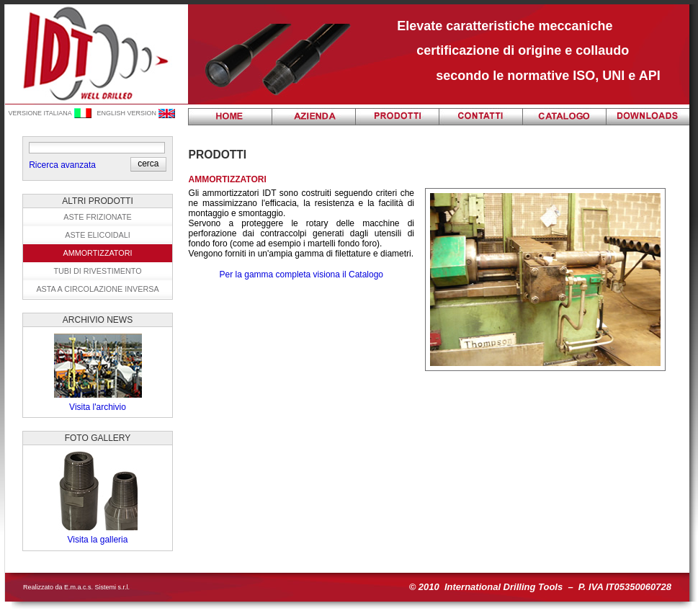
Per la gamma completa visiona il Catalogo (301, 274)
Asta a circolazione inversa (97, 289)
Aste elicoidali (98, 235)
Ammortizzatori (98, 253)
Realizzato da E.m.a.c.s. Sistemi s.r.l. (76, 587)
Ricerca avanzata (62, 165)
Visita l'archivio (98, 407)
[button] (148, 164)
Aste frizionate (98, 217)
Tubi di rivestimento (97, 271)
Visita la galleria (98, 540)
